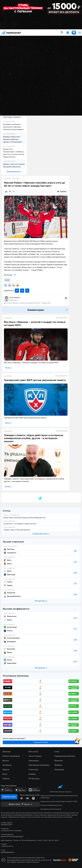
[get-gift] (68, 33)
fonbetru (41, 434)
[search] (62, 33)
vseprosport (11, 33)
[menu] (80, 33)
